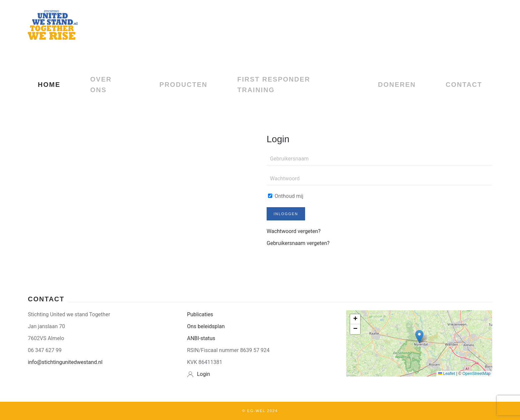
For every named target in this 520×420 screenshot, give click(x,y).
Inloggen (286, 214)
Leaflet (447, 374)
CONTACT (464, 85)
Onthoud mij (286, 196)
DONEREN (397, 85)
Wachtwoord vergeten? (294, 231)
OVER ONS (101, 85)
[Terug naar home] (53, 25)
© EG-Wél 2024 (260, 411)
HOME (49, 85)
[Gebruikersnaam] (379, 159)
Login (203, 374)
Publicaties (200, 314)
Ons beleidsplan (206, 326)
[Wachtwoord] (379, 179)
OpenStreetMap (476, 374)
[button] (419, 337)
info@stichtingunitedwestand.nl (65, 362)
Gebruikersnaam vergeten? (298, 243)
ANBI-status (201, 338)
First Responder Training (274, 85)
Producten (184, 85)
